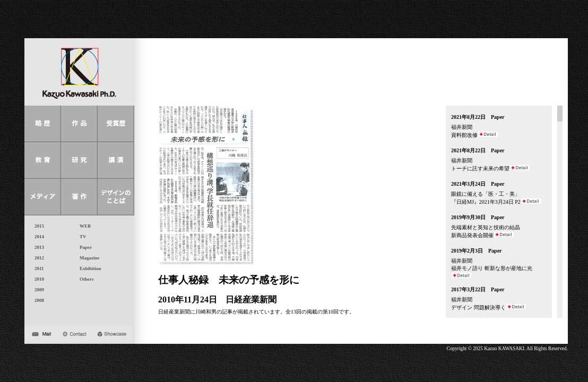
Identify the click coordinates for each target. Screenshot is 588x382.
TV (81, 237)
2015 (37, 226)
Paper (83, 247)
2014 (37, 237)
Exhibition (88, 268)
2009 (37, 290)
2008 (37, 300)
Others (84, 279)
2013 (37, 247)
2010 (37, 279)
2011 (37, 268)
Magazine (87, 258)
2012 (37, 258)
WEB (83, 226)
